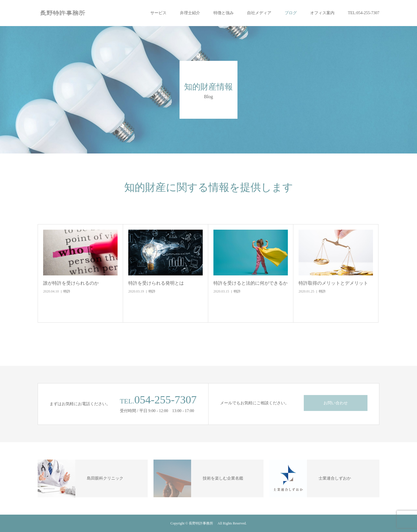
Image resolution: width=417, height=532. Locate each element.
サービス (158, 13)
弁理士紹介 (190, 13)
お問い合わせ (336, 403)
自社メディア (259, 13)
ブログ (291, 13)
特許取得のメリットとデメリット (333, 283)
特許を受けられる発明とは (156, 283)
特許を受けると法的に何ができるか (250, 283)
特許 (67, 291)
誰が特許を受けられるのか (71, 283)
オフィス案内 (322, 13)
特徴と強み (224, 13)
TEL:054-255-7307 (364, 13)
